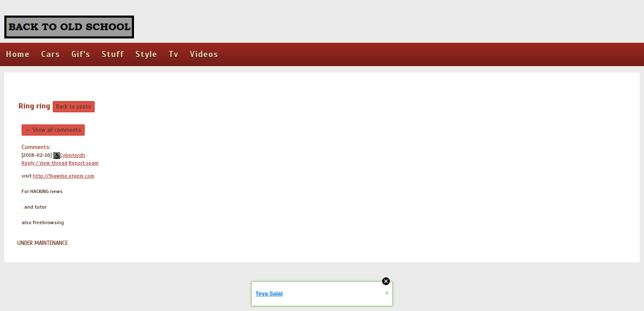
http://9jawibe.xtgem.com (64, 176)
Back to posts (74, 107)
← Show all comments (53, 130)
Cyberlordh (69, 155)
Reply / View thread (45, 163)
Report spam (84, 163)
